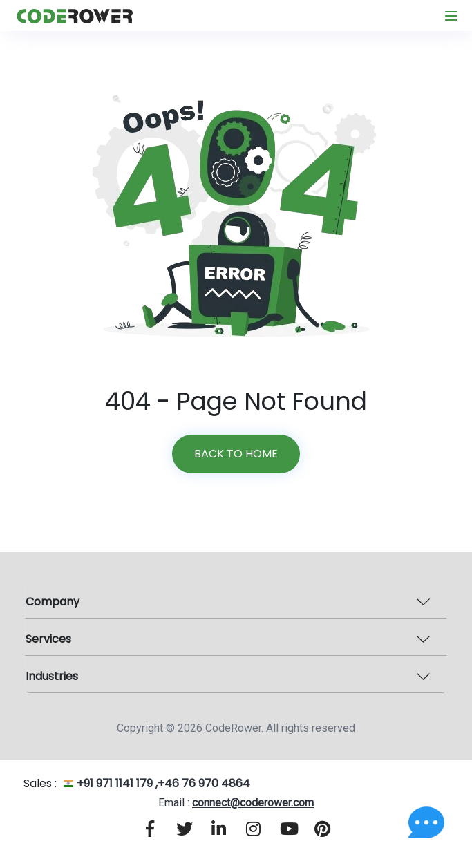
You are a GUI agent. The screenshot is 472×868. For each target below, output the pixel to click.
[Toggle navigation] (451, 16)
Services (48, 639)
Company (53, 602)
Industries (52, 676)
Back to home (236, 454)
